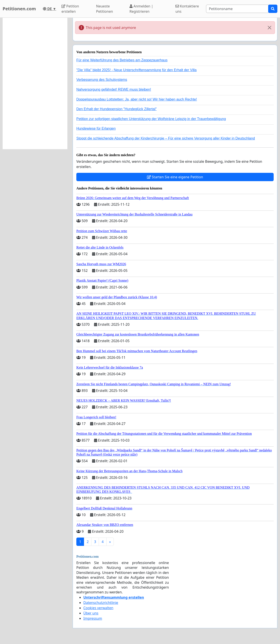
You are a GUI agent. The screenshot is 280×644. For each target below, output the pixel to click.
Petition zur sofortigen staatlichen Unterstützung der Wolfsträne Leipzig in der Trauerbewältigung (151, 119)
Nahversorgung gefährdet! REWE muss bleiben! (114, 89)
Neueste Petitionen (104, 9)
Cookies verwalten (98, 608)
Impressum (93, 618)
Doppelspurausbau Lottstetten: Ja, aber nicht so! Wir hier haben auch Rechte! (137, 99)
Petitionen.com (19, 9)
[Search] (237, 9)
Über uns (91, 613)
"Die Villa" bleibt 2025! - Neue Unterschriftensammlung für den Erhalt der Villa (136, 70)
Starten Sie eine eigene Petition (175, 177)
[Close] (269, 28)
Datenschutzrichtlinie (101, 603)
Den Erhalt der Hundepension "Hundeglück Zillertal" (116, 109)
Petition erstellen (70, 9)
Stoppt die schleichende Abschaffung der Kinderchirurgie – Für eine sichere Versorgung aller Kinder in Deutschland (166, 138)
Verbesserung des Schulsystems (102, 80)
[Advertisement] (35, 83)
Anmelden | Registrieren (141, 9)
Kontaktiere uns (187, 9)
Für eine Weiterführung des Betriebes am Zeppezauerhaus (122, 60)
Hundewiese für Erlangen (96, 128)
